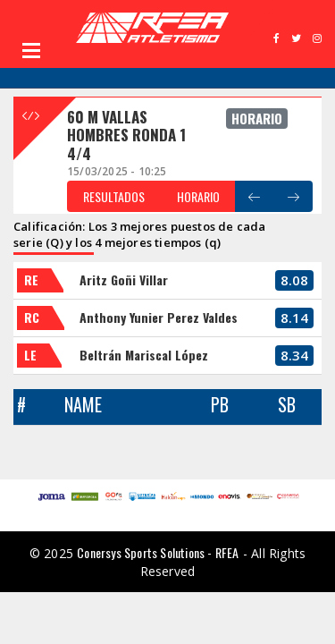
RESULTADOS (114, 196)
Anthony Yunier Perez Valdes (159, 317)
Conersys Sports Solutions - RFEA (158, 552)
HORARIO (198, 196)
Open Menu (31, 50)
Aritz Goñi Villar (124, 280)
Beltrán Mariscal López (144, 355)
